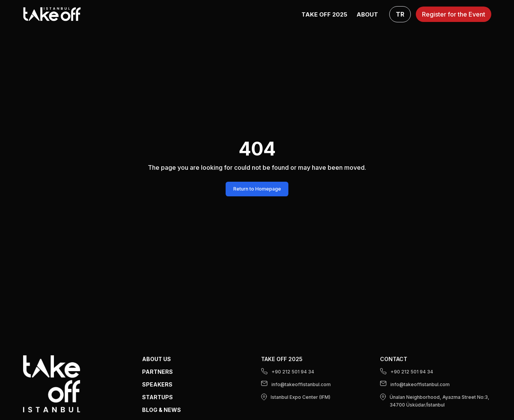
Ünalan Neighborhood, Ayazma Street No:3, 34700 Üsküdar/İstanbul (435, 401)
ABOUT (367, 14)
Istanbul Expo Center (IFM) (296, 397)
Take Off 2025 (324, 14)
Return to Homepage (257, 189)
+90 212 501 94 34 (288, 371)
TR (400, 14)
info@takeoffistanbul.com (296, 384)
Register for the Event (454, 14)
